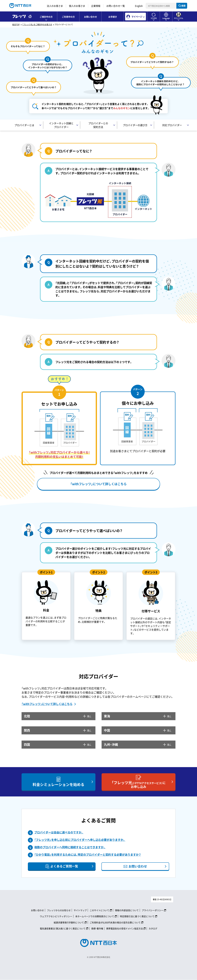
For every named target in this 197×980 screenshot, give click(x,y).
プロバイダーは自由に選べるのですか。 (59, 832)
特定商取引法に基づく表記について (137, 916)
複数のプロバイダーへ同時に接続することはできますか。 (70, 847)
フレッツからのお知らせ (59, 910)
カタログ (153, 928)
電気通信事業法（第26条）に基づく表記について (63, 928)
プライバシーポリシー (153, 910)
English (139, 6)
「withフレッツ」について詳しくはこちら (47, 704)
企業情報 (96, 6)
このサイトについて (99, 910)
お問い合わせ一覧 (116, 6)
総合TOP (16, 25)
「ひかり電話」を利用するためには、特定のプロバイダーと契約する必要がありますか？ (88, 855)
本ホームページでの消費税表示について (95, 916)
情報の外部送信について (127, 910)
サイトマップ (80, 910)
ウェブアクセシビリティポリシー (56, 916)
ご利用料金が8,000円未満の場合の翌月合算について (115, 922)
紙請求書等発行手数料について (69, 922)
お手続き (113, 17)
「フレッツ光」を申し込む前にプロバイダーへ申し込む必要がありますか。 (80, 840)
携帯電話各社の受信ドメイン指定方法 (125, 928)
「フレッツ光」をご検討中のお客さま (37, 25)
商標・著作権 (97, 928)
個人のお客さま (77, 6)
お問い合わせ (90, 17)
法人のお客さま (55, 6)
